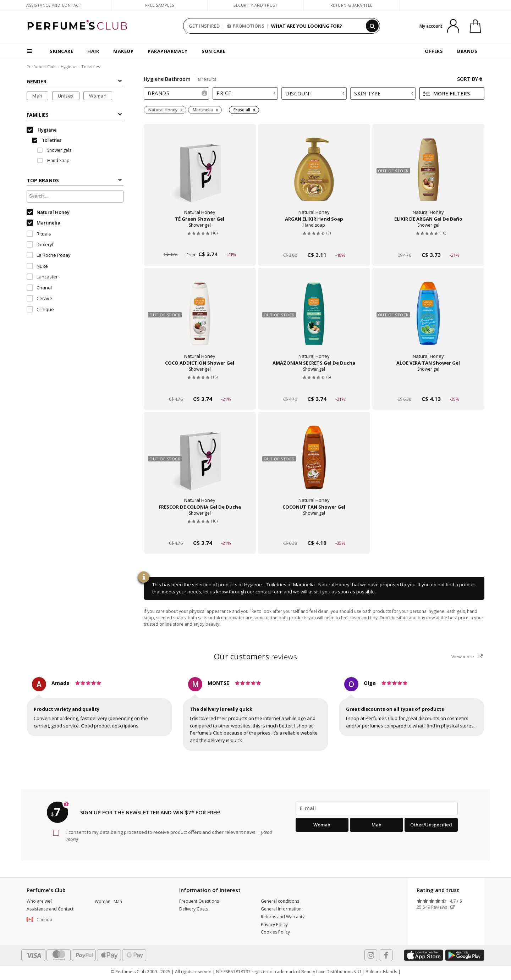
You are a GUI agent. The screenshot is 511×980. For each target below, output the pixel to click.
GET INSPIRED (204, 26)
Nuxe (37, 266)
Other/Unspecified (431, 825)
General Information (281, 909)
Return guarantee (351, 5)
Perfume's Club (41, 67)
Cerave (39, 298)
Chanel (39, 288)
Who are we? (39, 901)
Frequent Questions (199, 901)
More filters (447, 93)
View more (467, 657)
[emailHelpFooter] (377, 808)
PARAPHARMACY (167, 51)
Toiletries (90, 67)
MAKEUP (123, 51)
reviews (256, 657)
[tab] (176, 93)
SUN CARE (213, 51)
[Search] (372, 26)
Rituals (39, 234)
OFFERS (434, 51)
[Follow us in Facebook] (386, 955)
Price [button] (246, 93)
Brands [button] (177, 93)
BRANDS (467, 51)
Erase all (242, 110)
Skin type (384, 93)
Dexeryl (40, 244)
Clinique (40, 309)
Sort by (470, 79)
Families (74, 115)
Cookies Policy (275, 932)
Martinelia (43, 223)
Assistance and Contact (54, 5)
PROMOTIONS (246, 26)
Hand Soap (53, 160)
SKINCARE (61, 51)
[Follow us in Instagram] (371, 955)
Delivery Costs (194, 909)
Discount (315, 93)
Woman (98, 96)
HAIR (93, 51)
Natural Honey (48, 212)
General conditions (280, 901)
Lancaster (42, 277)
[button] (55, 920)
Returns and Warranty (283, 917)
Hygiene (68, 67)
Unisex (66, 96)
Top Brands (74, 180)
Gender (74, 81)
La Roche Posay (49, 255)
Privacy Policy (274, 924)
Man (37, 96)
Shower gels (54, 150)
